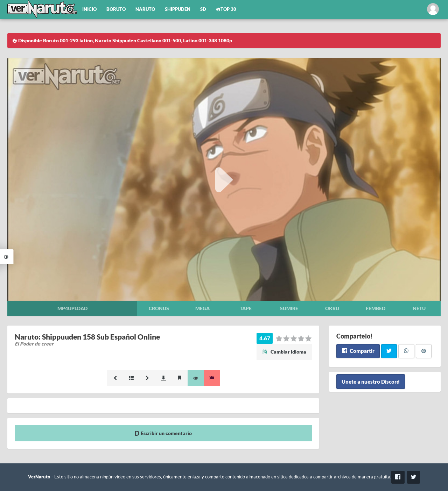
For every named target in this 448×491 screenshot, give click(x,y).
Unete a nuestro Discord (371, 382)
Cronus (159, 308)
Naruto (145, 9)
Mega (202, 308)
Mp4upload (72, 308)
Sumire (289, 308)
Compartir (358, 351)
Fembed (376, 308)
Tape (246, 308)
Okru (332, 308)
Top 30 (226, 9)
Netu (419, 308)
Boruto (116, 9)
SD (203, 9)
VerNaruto (39, 477)
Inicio (89, 9)
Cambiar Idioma (284, 352)
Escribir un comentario (163, 433)
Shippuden (178, 9)
